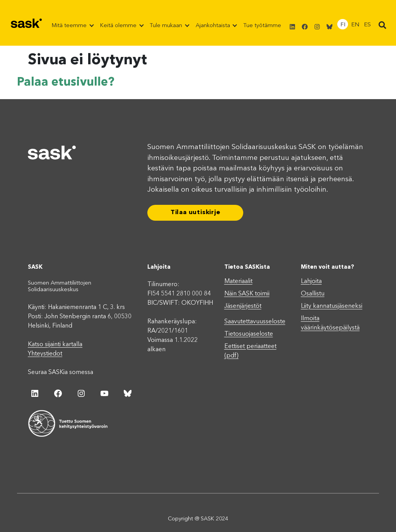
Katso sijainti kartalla (55, 344)
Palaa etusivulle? (66, 82)
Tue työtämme (262, 26)
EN (355, 25)
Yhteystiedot (45, 354)
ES (367, 25)
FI (343, 25)
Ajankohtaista (214, 26)
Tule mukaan (167, 26)
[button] (382, 26)
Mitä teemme (70, 26)
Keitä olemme (119, 26)
